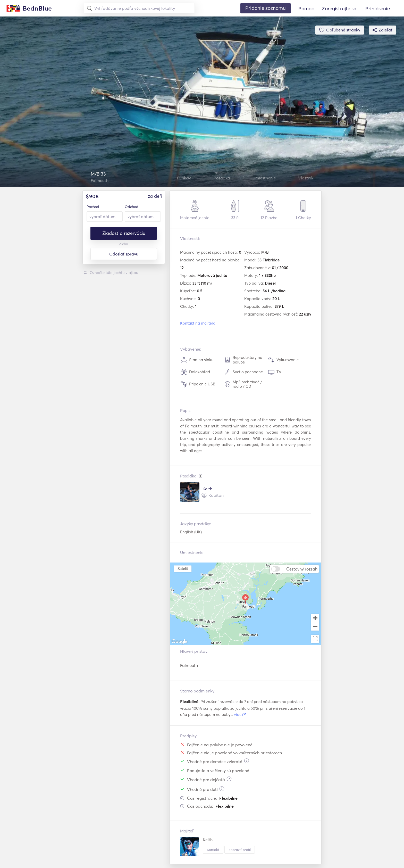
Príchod (93, 207)
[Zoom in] (315, 618)
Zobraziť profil (240, 850)
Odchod (132, 207)
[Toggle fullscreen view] (315, 639)
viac (240, 714)
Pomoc (306, 9)
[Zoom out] (315, 627)
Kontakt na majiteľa (198, 323)
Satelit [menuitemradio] (183, 569)
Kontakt (213, 850)
